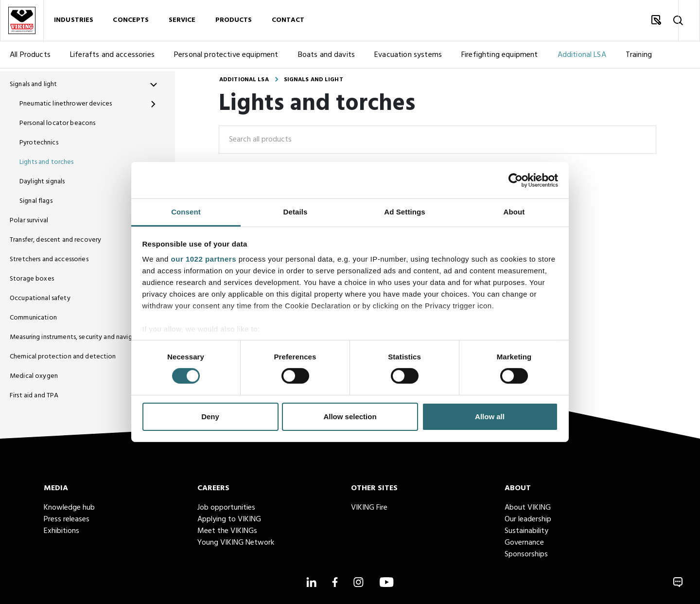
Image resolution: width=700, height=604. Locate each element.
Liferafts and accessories (112, 57)
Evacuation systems (408, 57)
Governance (524, 543)
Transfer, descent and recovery (55, 240)
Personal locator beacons (57, 123)
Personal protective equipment (226, 57)
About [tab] (514, 212)
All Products (30, 57)
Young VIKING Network (236, 543)
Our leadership (528, 519)
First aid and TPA (34, 396)
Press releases (67, 519)
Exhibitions (61, 531)
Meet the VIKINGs (227, 531)
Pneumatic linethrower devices (66, 104)
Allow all (490, 417)
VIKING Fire (369, 508)
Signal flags (36, 201)
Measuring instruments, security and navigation (76, 337)
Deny (210, 417)
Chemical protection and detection (63, 357)
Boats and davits (327, 57)
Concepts (131, 22)
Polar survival (29, 221)
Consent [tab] (186, 212)
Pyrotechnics (39, 143)
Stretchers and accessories (49, 259)
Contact (288, 22)
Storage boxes (32, 279)
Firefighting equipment (500, 57)
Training (639, 57)
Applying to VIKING (229, 519)
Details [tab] (296, 212)
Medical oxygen (34, 376)
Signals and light (33, 84)
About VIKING (528, 508)
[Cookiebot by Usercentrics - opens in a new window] (516, 180)
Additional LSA (582, 57)
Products (234, 22)
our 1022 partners (204, 259)
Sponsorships (526, 554)
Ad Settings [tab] (404, 212)
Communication (33, 318)
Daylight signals (42, 182)
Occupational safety (40, 298)
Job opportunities (226, 508)
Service (182, 22)
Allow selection (350, 417)
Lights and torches (47, 162)
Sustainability (526, 531)
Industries (74, 22)
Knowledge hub (69, 508)
